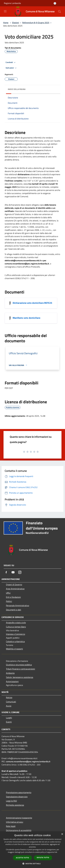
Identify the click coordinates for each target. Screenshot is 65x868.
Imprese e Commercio (16, 634)
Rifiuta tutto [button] (43, 858)
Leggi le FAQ (11, 801)
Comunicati (11, 702)
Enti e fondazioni (13, 597)
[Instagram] (20, 572)
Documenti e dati (14, 610)
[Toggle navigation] (5, 11)
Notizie (9, 697)
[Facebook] (6, 572)
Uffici (8, 593)
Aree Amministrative (15, 589)
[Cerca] (60, 12)
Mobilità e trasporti (14, 649)
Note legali (11, 826)
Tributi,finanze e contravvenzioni (21, 669)
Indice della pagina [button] (17, 89)
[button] (33, 864)
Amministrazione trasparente (19, 818)
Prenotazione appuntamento (19, 792)
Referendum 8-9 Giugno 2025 (36, 23)
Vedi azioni (11, 68)
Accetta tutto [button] (22, 858)
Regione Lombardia (12, 3)
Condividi (11, 62)
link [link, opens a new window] (56, 852)
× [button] (62, 834)
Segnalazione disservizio (17, 797)
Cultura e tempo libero (16, 627)
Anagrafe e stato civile (16, 623)
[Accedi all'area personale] (55, 3)
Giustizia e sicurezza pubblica (19, 665)
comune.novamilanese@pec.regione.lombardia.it (28, 761)
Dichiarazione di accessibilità (19, 830)
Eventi (9, 722)
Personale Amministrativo (18, 605)
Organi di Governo (14, 584)
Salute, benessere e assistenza (20, 677)
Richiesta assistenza (15, 805)
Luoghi (9, 718)
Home (6, 23)
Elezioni (16, 23)
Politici (9, 601)
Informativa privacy (15, 822)
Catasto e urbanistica (15, 641)
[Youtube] (13, 572)
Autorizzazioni (12, 681)
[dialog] (32, 850)
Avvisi (9, 706)
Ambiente (10, 673)
